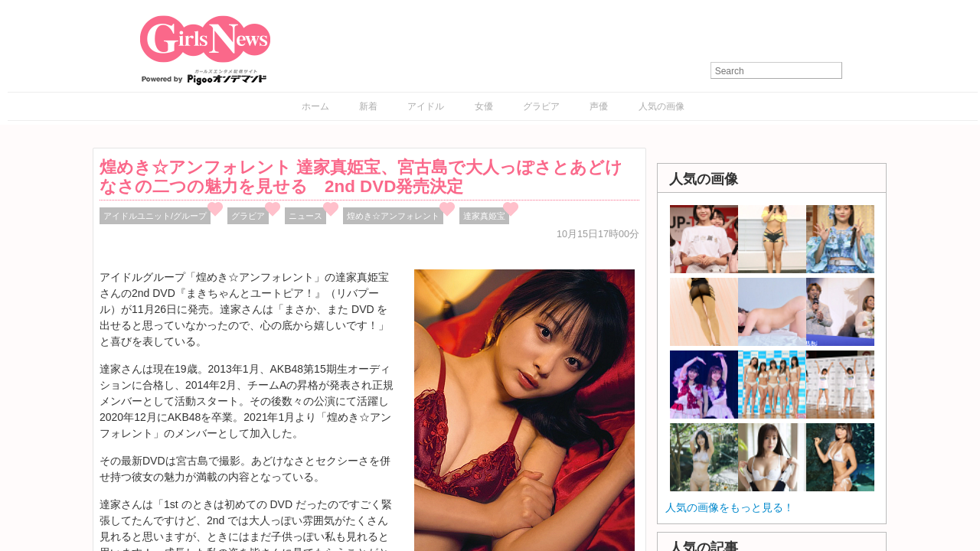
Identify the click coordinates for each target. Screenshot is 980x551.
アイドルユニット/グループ (155, 216)
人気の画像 (661, 106)
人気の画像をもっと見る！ (730, 507)
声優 (599, 106)
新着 (368, 106)
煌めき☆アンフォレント (393, 216)
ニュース (305, 216)
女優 (484, 106)
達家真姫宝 (484, 216)
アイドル (426, 106)
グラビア (541, 106)
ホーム (315, 106)
